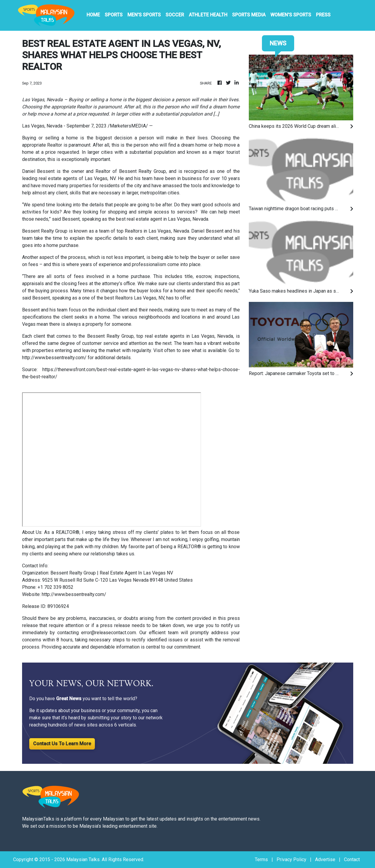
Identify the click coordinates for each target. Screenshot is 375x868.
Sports (114, 15)
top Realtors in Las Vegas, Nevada (153, 231)
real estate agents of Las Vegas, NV (77, 178)
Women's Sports (291, 15)
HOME (93, 15)
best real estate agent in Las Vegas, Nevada (162, 219)
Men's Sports (144, 15)
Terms (261, 859)
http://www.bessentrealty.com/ (54, 358)
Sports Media (249, 15)
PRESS (323, 15)
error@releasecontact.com (109, 633)
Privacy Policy (291, 859)
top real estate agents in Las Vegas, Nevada (185, 336)
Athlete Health (208, 15)
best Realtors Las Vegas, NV (134, 298)
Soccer (175, 15)
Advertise (325, 859)
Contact (352, 859)
